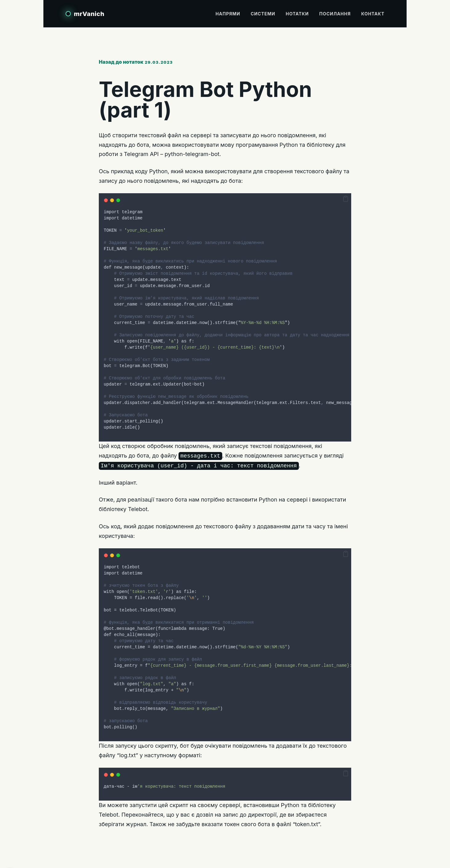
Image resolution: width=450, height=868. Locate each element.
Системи (263, 14)
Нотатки (297, 14)
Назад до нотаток (121, 62)
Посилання (335, 14)
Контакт (373, 14)
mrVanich (89, 14)
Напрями (228, 14)
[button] (346, 199)
